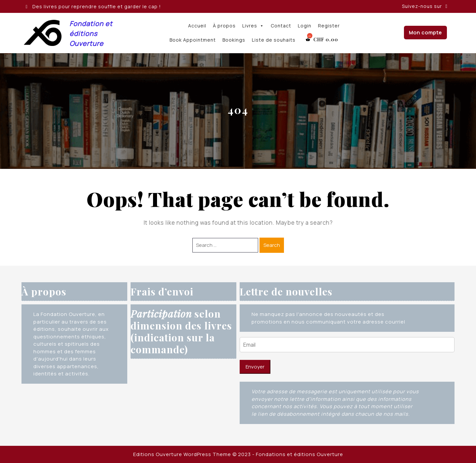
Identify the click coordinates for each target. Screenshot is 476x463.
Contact (281, 26)
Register (329, 26)
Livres (253, 26)
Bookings (234, 40)
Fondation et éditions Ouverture (91, 34)
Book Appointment (193, 40)
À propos (224, 26)
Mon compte (425, 33)
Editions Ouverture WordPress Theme (182, 454)
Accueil (197, 26)
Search (272, 245)
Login (305, 26)
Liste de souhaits (274, 40)
